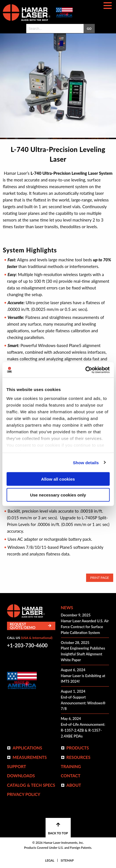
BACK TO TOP (58, 829)
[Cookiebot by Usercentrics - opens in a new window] (85, 370)
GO (89, 29)
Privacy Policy (24, 794)
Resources (79, 757)
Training (71, 766)
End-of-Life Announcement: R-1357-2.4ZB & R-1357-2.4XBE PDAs (83, 730)
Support (16, 766)
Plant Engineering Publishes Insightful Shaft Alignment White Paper (83, 654)
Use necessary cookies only (58, 495)
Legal (50, 860)
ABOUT (74, 785)
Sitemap (67, 860)
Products (78, 748)
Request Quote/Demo (30, 626)
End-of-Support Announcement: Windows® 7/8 (83, 703)
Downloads (21, 776)
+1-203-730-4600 (27, 645)
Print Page (100, 578)
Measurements (30, 757)
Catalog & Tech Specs (31, 785)
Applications (27, 748)
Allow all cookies (58, 479)
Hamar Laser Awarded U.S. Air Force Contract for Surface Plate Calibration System (85, 627)
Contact (71, 776)
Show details (86, 462)
